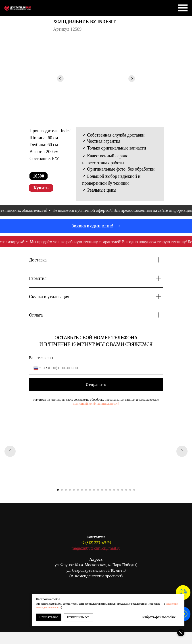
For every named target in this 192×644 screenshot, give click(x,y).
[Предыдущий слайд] (10, 451)
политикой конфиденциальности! (96, 404)
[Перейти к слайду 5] (74, 490)
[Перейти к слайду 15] (114, 490)
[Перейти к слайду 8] (86, 490)
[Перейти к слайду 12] (102, 490)
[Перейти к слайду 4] (70, 490)
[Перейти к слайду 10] (94, 490)
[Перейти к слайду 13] (106, 490)
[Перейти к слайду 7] (82, 490)
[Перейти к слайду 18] (126, 490)
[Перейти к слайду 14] (110, 490)
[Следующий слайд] (182, 451)
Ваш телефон (41, 358)
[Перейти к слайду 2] (62, 490)
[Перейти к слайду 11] (98, 490)
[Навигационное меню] (183, 8)
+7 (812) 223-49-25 (96, 543)
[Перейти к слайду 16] (118, 490)
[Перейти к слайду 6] (78, 490)
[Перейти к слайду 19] (130, 490)
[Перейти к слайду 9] (90, 490)
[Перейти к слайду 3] (66, 490)
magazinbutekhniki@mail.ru (96, 548)
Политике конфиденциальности (79, 607)
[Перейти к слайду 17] (122, 490)
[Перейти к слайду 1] (58, 490)
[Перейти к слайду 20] (134, 490)
